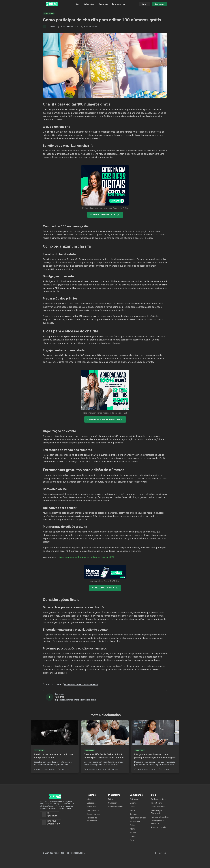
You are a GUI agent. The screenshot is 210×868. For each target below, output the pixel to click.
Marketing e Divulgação (156, 812)
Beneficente (135, 821)
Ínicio (89, 799)
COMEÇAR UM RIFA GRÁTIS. (105, 588)
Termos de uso (93, 814)
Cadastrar (112, 803)
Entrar (111, 799)
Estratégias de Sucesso (157, 822)
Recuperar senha (116, 807)
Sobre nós (103, 4)
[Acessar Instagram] (165, 853)
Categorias (89, 4)
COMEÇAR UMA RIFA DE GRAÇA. (105, 215)
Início (77, 4)
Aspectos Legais (158, 827)
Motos (132, 810)
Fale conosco (119, 4)
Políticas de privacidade (92, 819)
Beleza (133, 833)
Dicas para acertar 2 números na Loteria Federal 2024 (86, 557)
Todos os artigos (159, 799)
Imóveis (133, 836)
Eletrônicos (135, 799)
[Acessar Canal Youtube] (160, 853)
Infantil (132, 829)
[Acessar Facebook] (156, 853)
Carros (133, 807)
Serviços (134, 814)
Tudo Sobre (156, 803)
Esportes (134, 803)
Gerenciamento (158, 807)
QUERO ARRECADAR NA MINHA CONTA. (105, 419)
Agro (132, 840)
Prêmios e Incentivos (160, 817)
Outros (133, 825)
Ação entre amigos (138, 818)
